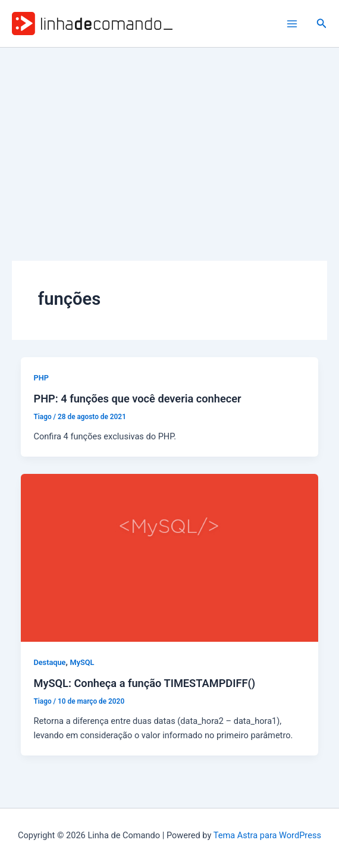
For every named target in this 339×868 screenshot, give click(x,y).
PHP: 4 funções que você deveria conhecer (137, 399)
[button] (322, 24)
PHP (41, 378)
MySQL (82, 662)
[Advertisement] (169, 137)
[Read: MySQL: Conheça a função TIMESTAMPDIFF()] (170, 557)
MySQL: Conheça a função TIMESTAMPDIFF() (144, 683)
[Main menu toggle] (292, 24)
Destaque (49, 662)
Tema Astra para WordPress (267, 835)
